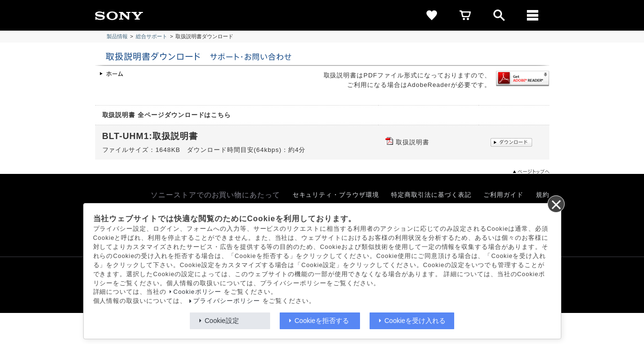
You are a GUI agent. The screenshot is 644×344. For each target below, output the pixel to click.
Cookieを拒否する (322, 321)
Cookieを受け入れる (415, 321)
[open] (499, 15)
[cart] (466, 15)
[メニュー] (533, 15)
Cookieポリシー (198, 292)
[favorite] (432, 15)
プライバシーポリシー (227, 301)
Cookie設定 (222, 321)
